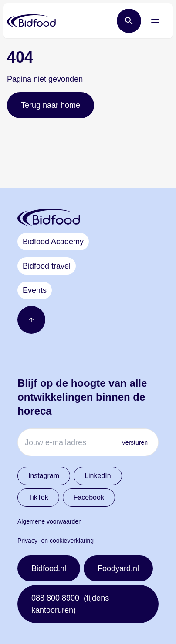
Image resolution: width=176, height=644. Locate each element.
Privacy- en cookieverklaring (56, 541)
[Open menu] (155, 21)
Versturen (135, 442)
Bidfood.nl (49, 568)
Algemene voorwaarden (50, 521)
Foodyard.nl (118, 568)
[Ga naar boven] (31, 320)
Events (35, 290)
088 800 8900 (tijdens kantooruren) (70, 604)
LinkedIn (98, 476)
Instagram (44, 476)
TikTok (38, 497)
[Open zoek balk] (129, 21)
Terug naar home (51, 105)
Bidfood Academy (53, 242)
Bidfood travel (47, 266)
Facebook (89, 497)
